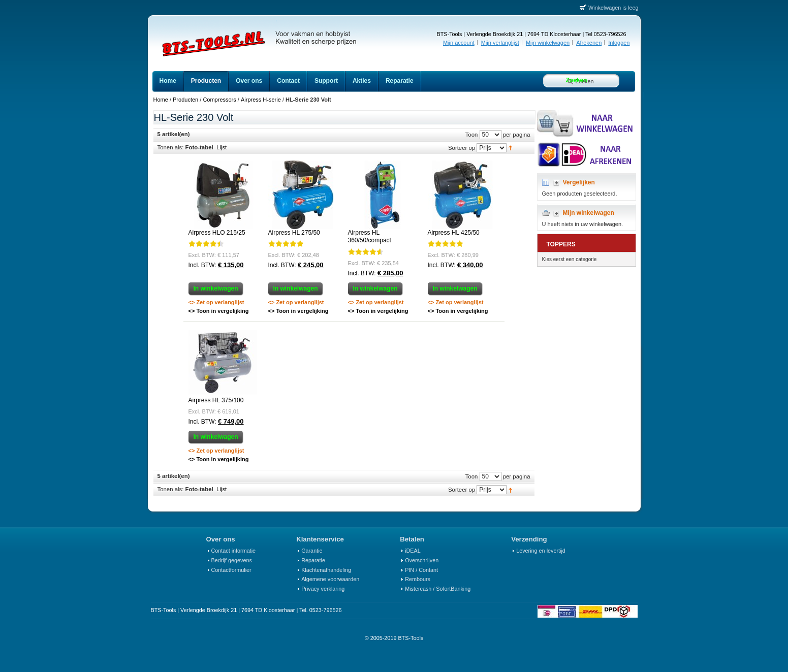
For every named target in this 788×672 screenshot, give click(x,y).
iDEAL (413, 551)
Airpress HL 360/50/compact (370, 237)
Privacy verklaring (323, 589)
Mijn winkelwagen (548, 43)
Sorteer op (462, 147)
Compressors (219, 100)
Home (161, 100)
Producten (185, 100)
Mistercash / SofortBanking (438, 589)
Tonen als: (171, 147)
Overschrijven (422, 560)
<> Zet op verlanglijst (216, 302)
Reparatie (313, 560)
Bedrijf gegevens (232, 560)
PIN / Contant (421, 570)
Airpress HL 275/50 (294, 233)
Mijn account (459, 43)
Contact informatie (234, 551)
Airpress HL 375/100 (216, 400)
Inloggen (619, 43)
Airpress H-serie (261, 100)
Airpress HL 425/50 (454, 233)
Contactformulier (231, 570)
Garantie (312, 551)
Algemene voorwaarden (330, 579)
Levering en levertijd (541, 551)
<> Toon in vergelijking (219, 311)
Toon (472, 134)
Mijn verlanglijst (500, 43)
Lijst (222, 147)
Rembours (418, 579)
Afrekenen (589, 43)
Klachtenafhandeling (326, 570)
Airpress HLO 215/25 (217, 233)
